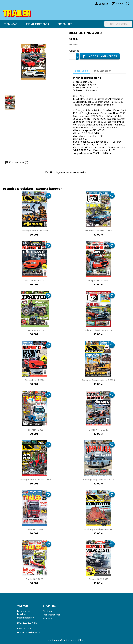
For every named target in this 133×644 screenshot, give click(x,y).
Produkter (65, 24)
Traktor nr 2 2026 (35, 330)
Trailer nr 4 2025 (35, 430)
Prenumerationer (37, 24)
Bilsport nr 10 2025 (98, 280)
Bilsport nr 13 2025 (35, 380)
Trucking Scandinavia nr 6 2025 (98, 380)
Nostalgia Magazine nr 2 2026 (98, 480)
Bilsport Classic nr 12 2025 (98, 231)
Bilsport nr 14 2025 (35, 280)
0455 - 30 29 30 (25, 629)
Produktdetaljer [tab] (102, 71)
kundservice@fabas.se (29, 632)
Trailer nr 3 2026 (35, 529)
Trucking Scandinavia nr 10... (98, 529)
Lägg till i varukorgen (100, 56)
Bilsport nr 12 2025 (98, 579)
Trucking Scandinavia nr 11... (35, 231)
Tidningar (11, 24)
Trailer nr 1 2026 (35, 579)
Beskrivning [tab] (82, 71)
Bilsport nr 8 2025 (98, 430)
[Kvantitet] (72, 56)
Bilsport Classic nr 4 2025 (98, 330)
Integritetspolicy (25, 618)
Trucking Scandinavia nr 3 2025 (35, 480)
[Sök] (118, 24)
